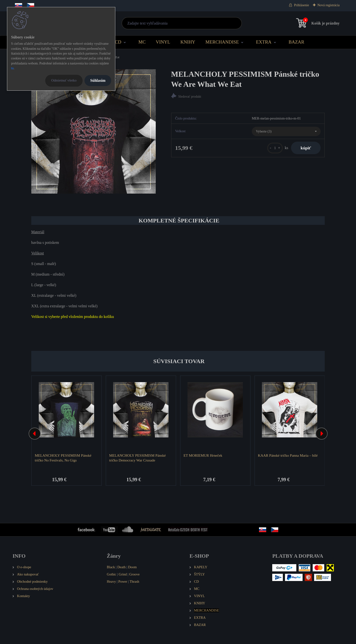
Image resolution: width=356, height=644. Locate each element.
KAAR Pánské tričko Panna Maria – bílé (288, 455)
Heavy (111, 581)
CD (118, 42)
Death (121, 567)
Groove (134, 574)
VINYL (163, 42)
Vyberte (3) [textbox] (264, 131)
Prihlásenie (301, 5)
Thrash (134, 581)
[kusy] (275, 148)
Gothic (112, 574)
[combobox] (286, 132)
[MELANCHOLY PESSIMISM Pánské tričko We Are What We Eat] (94, 131)
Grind (123, 574)
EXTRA (264, 42)
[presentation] (35, 434)
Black (111, 567)
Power (123, 581)
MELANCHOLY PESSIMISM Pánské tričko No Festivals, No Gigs (63, 458)
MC (142, 42)
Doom (132, 567)
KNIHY (188, 42)
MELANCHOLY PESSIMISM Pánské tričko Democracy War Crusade (137, 458)
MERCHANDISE (222, 42)
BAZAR (296, 42)
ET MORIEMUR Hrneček (203, 455)
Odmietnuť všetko (64, 80)
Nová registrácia (329, 5)
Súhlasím (98, 80)
